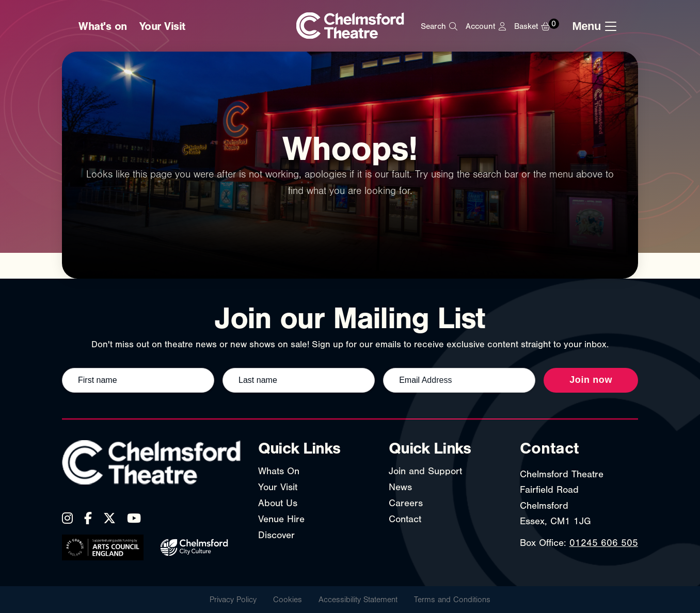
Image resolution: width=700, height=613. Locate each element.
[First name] (138, 380)
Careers (406, 503)
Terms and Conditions (452, 600)
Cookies (288, 600)
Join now (591, 380)
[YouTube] (134, 518)
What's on (103, 26)
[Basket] (539, 26)
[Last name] (299, 380)
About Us (278, 503)
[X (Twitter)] (109, 518)
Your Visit (162, 26)
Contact (405, 519)
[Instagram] (67, 518)
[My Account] (486, 26)
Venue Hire (281, 519)
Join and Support (425, 471)
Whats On (279, 471)
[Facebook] (88, 518)
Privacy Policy (233, 600)
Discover (276, 535)
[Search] (439, 26)
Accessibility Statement (358, 600)
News (400, 487)
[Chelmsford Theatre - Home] (350, 27)
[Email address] (459, 380)
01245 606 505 (604, 543)
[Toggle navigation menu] (597, 26)
